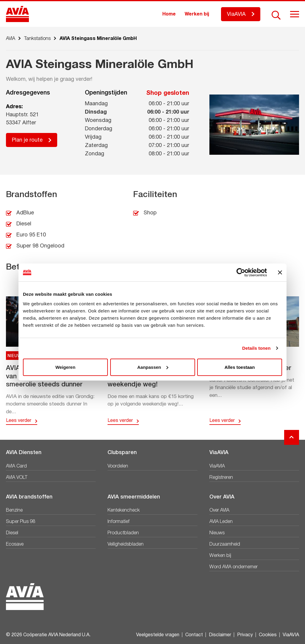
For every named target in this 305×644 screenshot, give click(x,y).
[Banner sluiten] (280, 273)
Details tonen (256, 348)
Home (169, 14)
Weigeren (65, 367)
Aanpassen (153, 367)
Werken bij (197, 14)
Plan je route (27, 140)
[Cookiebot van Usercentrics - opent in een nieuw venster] (241, 273)
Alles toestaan (240, 367)
